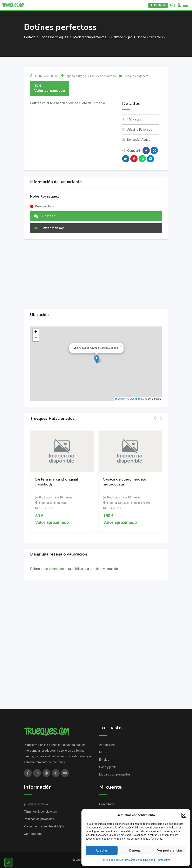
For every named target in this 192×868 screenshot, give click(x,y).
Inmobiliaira (107, 745)
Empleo (104, 760)
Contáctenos (33, 834)
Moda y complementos (115, 774)
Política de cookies (112, 860)
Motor (103, 752)
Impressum (163, 860)
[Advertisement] (96, 274)
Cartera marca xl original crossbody (56, 482)
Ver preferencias (170, 850)
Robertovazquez (45, 196)
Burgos (81, 76)
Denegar (136, 850)
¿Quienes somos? (36, 804)
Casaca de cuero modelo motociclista (124, 482)
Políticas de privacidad (39, 819)
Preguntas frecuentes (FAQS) (44, 826)
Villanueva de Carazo (102, 76)
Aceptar (102, 850)
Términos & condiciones (40, 812)
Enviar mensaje (49, 228)
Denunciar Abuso (136, 140)
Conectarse (107, 804)
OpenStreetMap (139, 399)
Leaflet (120, 399)
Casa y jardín (108, 767)
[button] (184, 815)
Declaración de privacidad (140, 860)
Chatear (45, 216)
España (70, 76)
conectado (56, 569)
